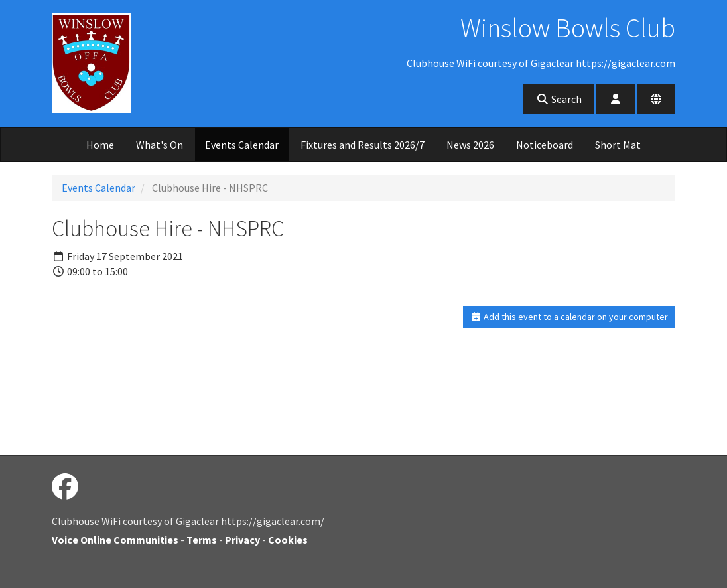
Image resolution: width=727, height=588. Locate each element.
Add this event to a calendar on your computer (569, 317)
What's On (160, 145)
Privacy (242, 540)
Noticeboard (545, 145)
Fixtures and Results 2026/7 (363, 145)
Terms (202, 540)
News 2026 (470, 145)
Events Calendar (242, 145)
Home (100, 145)
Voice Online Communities (115, 540)
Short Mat (618, 145)
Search (559, 99)
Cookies (288, 540)
